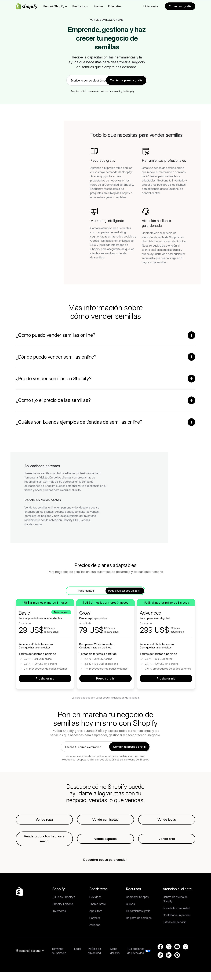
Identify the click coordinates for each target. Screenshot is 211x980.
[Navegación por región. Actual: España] (30, 951)
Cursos (130, 904)
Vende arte (167, 839)
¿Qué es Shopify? (64, 897)
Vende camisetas (105, 820)
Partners (95, 918)
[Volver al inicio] (20, 892)
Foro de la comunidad (176, 909)
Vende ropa (44, 820)
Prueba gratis (45, 679)
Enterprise (114, 6)
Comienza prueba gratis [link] (126, 80)
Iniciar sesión (151, 6)
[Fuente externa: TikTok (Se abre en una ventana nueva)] (160, 956)
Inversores (59, 911)
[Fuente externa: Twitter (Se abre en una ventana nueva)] (169, 947)
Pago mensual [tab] (86, 591)
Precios (98, 6)
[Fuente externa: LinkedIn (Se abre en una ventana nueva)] (169, 956)
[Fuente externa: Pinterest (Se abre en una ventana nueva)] (177, 956)
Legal (77, 949)
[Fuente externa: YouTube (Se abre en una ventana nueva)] (177, 947)
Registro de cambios (139, 918)
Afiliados (95, 925)
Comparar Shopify (137, 897)
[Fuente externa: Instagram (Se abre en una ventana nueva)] (185, 947)
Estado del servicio (175, 923)
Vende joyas (167, 820)
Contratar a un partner (177, 916)
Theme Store (98, 904)
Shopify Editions (63, 904)
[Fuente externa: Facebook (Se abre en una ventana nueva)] (160, 947)
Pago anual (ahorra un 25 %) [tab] (125, 591)
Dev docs (95, 897)
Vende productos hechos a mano (44, 839)
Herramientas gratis (138, 911)
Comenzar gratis (180, 6)
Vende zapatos (105, 839)
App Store (96, 911)
